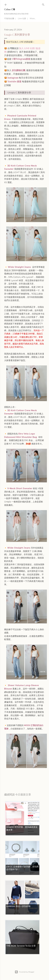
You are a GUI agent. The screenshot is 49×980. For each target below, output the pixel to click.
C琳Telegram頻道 (21, 59)
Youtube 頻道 (14, 82)
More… (33, 18)
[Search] (43, 4)
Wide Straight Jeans (20, 267)
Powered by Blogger (25, 972)
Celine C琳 (10, 9)
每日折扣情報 (16, 778)
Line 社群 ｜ (23, 18)
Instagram (13, 78)
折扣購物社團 (19, 70)
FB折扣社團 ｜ (10, 18)
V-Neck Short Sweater (20, 488)
